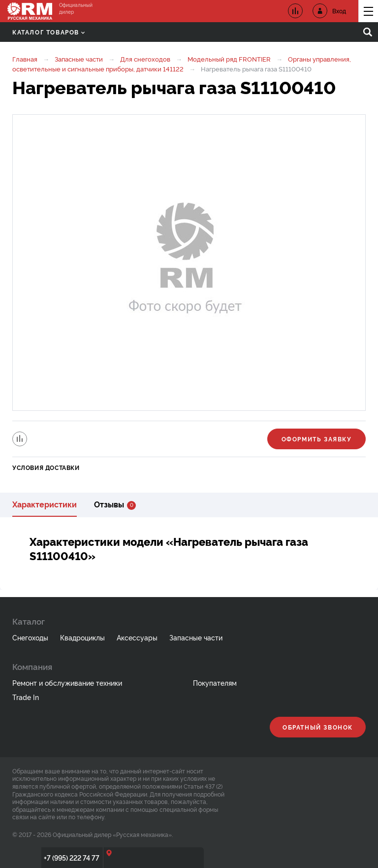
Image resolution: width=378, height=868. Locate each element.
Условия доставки (46, 467)
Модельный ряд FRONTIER (229, 59)
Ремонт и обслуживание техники (67, 683)
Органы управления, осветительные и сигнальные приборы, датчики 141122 (182, 64)
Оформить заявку (317, 439)
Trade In (26, 697)
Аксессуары (137, 637)
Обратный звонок (318, 727)
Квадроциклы (82, 637)
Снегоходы (30, 637)
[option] (189, 263)
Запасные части (79, 59)
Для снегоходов (145, 59)
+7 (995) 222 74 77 (72, 857)
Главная (25, 59)
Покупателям (215, 683)
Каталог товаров (48, 32)
